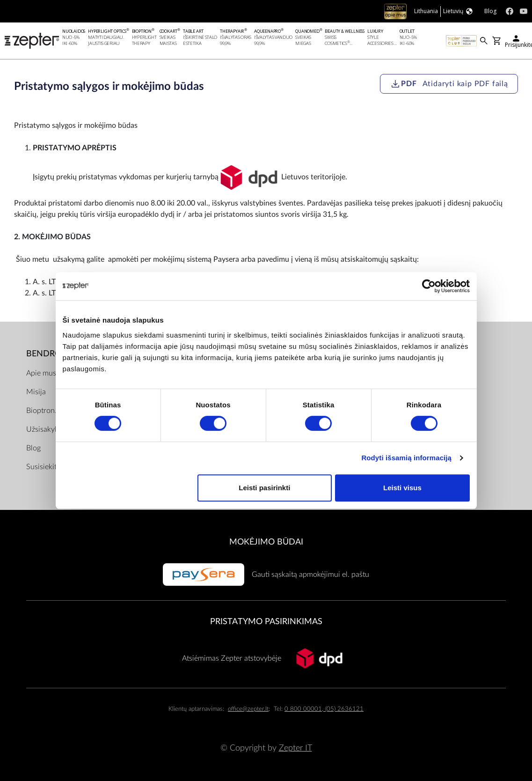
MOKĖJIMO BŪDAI (266, 542)
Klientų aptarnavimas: (196, 709)
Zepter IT (295, 748)
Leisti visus (402, 488)
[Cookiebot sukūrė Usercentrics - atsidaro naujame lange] (429, 286)
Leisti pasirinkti (264, 488)
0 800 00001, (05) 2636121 (324, 709)
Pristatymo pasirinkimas (266, 622)
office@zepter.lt (248, 709)
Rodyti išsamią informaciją (406, 458)
